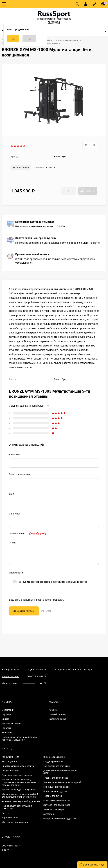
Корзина (53, 710)
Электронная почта (20, 474)
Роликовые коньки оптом (57, 800)
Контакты (7, 733)
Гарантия (7, 714)
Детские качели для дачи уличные (19, 790)
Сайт (12, 494)
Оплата (6, 719)
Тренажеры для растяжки (57, 766)
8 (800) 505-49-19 (37, 670)
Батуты (6, 813)
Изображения (17, 573)
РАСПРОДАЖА (9, 762)
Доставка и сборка (12, 724)
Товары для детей (53, 796)
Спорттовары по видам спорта (18, 766)
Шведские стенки (11, 771)
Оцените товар (17, 534)
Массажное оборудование (15, 822)
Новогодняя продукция (55, 791)
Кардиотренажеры (53, 762)
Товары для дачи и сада (56, 778)
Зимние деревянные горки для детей (62, 782)
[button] (92, 864)
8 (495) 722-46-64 (11, 670)
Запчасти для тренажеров (57, 805)
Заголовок (15, 514)
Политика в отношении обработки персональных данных (20, 738)
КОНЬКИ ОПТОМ (10, 757)
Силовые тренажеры (54, 757)
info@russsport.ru (11, 676)
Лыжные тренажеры (54, 810)
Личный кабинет (57, 714)
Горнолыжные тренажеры (57, 787)
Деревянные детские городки (17, 775)
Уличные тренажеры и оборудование (21, 801)
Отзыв (13, 543)
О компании (8, 710)
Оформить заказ (57, 719)
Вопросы (6, 728)
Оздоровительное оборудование (60, 819)
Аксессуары (49, 814)
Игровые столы (10, 818)
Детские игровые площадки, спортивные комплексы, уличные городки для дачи (19, 782)
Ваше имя (14, 454)
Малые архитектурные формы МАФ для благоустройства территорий (20, 796)
